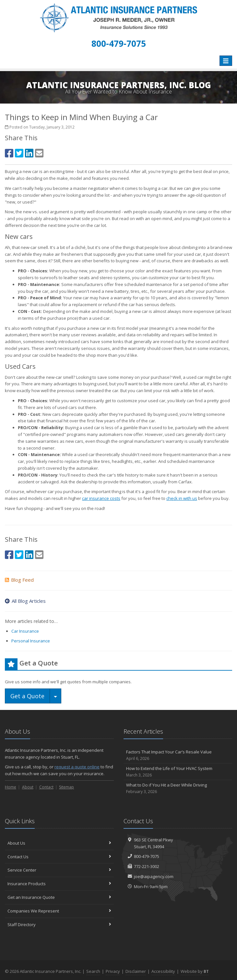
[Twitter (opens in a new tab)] (19, 153)
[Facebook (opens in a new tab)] (9, 153)
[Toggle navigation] (226, 61)
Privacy (113, 971)
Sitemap (66, 787)
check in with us (182, 498)
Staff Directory (59, 924)
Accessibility (163, 971)
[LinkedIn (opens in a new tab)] (29, 153)
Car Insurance (25, 631)
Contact (46, 787)
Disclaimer (136, 971)
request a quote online (77, 767)
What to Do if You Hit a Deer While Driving (178, 788)
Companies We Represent (59, 911)
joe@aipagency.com (154, 876)
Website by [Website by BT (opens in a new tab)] (195, 971)
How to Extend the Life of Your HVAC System (178, 772)
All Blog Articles (25, 601)
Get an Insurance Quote (59, 897)
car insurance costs (101, 498)
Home (11, 787)
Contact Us (59, 857)
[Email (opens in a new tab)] (39, 153)
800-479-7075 (147, 856)
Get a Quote (27, 696)
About (28, 787)
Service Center (59, 870)
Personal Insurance (31, 641)
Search (93, 971)
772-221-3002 (147, 866)
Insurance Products (59, 884)
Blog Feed (19, 580)
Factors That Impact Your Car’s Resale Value (178, 755)
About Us (59, 843)
